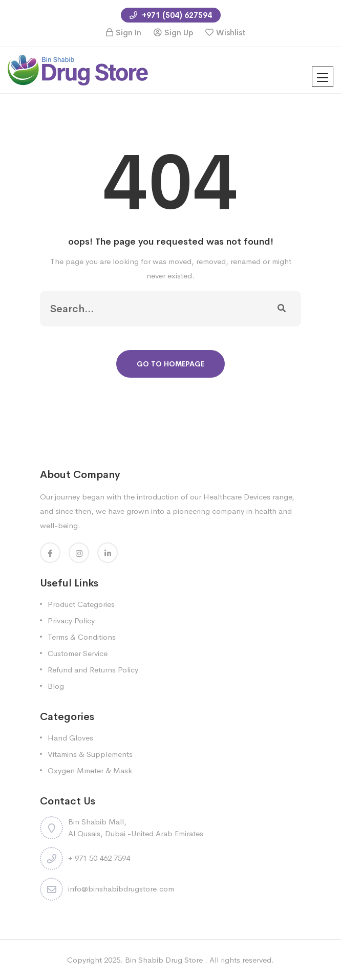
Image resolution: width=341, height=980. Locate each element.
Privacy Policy (71, 620)
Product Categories (81, 604)
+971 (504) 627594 (171, 15)
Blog (56, 686)
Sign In (129, 32)
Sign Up (179, 32)
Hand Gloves (70, 738)
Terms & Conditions (82, 637)
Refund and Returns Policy (93, 670)
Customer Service (78, 653)
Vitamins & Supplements (90, 754)
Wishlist (231, 32)
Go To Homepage (170, 364)
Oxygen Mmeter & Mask (90, 770)
